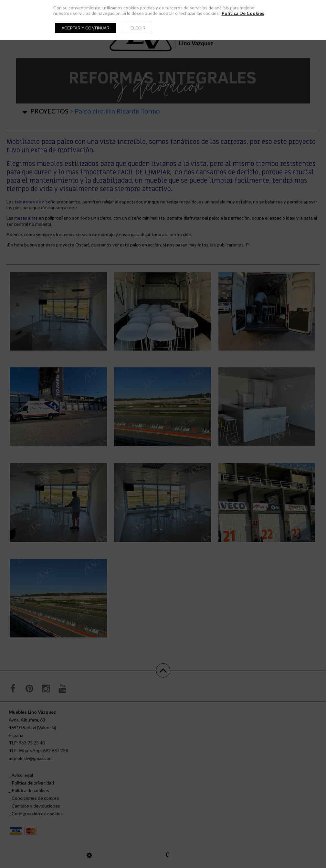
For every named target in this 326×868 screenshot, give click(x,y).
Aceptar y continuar (86, 28)
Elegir (138, 28)
